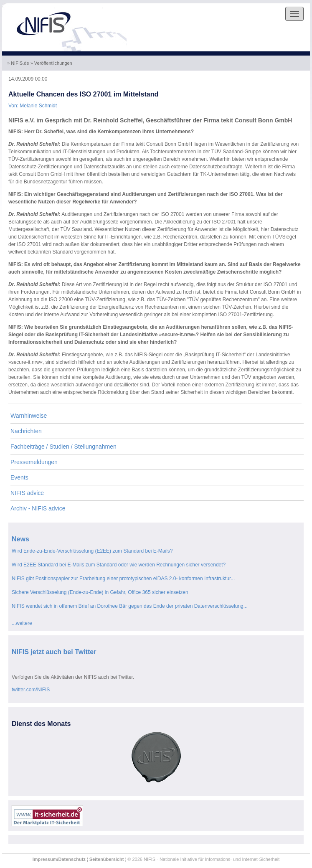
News (20, 539)
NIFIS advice (27, 493)
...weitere (22, 623)
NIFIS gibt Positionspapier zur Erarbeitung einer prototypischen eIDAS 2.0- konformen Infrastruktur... (123, 579)
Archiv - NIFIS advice (38, 508)
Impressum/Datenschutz (59, 859)
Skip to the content (79, 7)
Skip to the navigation (28, 7)
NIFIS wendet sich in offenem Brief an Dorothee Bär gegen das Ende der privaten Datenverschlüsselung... (130, 606)
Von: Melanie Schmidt (33, 106)
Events (19, 477)
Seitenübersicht (107, 859)
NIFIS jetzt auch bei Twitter (54, 652)
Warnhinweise (29, 416)
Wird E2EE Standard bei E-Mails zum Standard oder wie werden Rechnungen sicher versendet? (119, 565)
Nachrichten (26, 431)
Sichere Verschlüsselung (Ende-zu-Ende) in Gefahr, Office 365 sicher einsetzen (100, 592)
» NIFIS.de (19, 63)
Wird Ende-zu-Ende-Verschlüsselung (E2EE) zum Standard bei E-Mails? (92, 551)
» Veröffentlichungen (52, 63)
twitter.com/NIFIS (31, 690)
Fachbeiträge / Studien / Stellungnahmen (63, 447)
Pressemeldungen (34, 462)
